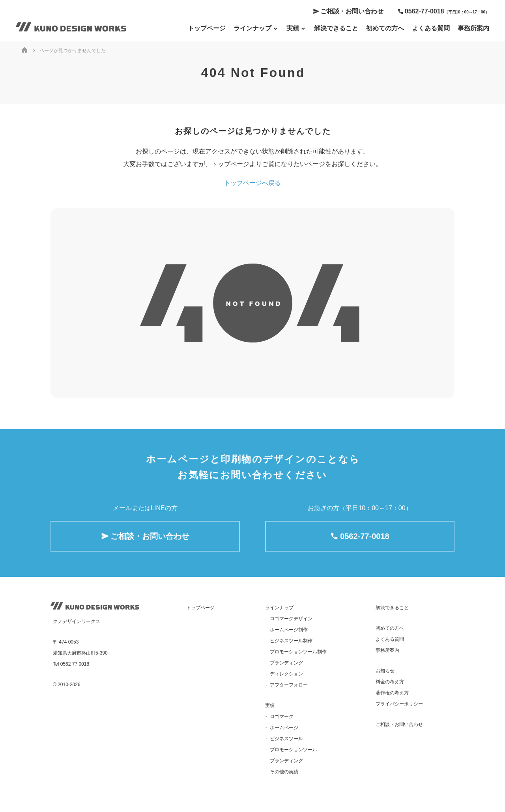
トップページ (207, 28)
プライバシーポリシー (399, 704)
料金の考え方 (390, 682)
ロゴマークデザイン (291, 619)
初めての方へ (385, 28)
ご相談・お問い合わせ (352, 11)
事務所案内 (473, 28)
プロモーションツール (294, 750)
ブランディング (286, 663)
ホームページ (284, 728)
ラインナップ (279, 608)
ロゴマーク (282, 717)
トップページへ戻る (252, 183)
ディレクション (286, 674)
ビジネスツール (286, 739)
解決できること (336, 28)
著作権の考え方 (392, 693)
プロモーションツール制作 (298, 652)
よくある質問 (431, 28)
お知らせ (385, 671)
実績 (270, 705)
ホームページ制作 (289, 630)
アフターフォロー (289, 685)
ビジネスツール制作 (291, 641)
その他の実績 (284, 772)
